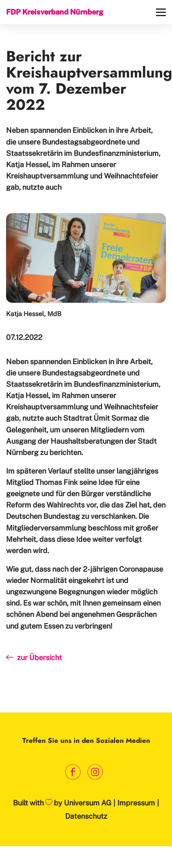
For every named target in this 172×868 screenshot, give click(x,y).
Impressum (136, 803)
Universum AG (88, 803)
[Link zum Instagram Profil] (95, 772)
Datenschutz (86, 816)
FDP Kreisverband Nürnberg (55, 12)
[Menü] (161, 12)
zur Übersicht (34, 657)
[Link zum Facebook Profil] (73, 772)
